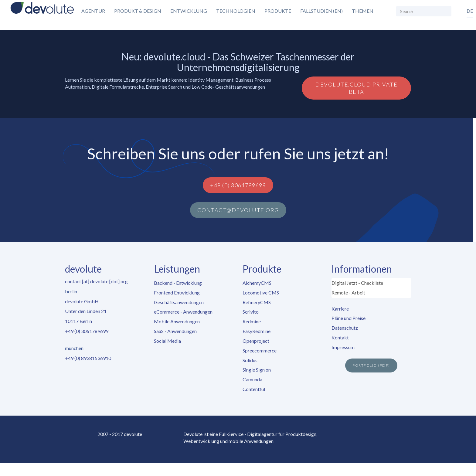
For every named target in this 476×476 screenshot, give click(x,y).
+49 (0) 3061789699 (238, 185)
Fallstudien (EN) (321, 11)
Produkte (278, 11)
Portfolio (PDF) (371, 365)
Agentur (93, 11)
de (470, 11)
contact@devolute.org (238, 210)
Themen (363, 11)
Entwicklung (189, 11)
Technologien (236, 11)
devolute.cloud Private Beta (356, 88)
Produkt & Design (138, 11)
